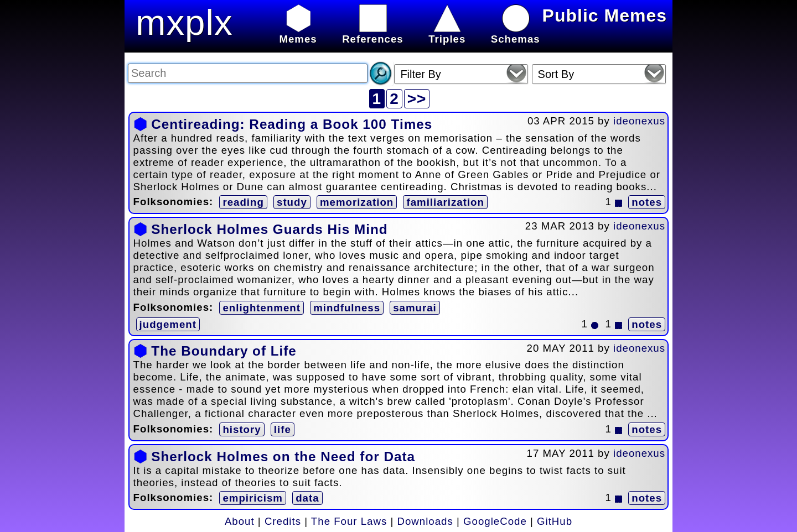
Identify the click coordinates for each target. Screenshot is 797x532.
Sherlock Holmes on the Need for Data (283, 457)
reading (243, 202)
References (373, 33)
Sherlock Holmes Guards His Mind (269, 229)
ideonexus (639, 121)
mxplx (184, 22)
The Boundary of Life (224, 351)
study (292, 202)
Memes (298, 33)
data (307, 498)
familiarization (445, 202)
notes (647, 202)
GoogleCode (495, 521)
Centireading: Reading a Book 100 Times (292, 124)
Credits (283, 521)
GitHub (555, 521)
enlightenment (262, 308)
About (240, 521)
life (283, 429)
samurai (415, 308)
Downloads (425, 521)
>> (417, 99)
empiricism (253, 498)
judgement (168, 324)
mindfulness (347, 308)
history (242, 429)
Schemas (516, 33)
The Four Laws (349, 521)
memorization (357, 202)
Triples (447, 33)
